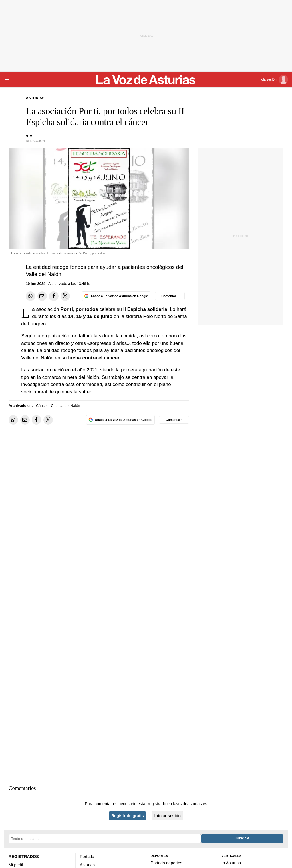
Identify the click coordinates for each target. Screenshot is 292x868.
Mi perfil (16, 865)
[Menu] (8, 80)
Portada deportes (167, 863)
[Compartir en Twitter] (65, 296)
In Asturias (231, 863)
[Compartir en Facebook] (54, 296)
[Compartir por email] (42, 296)
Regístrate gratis (128, 816)
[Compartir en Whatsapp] (30, 296)
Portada (87, 857)
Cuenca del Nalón (65, 406)
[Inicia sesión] (273, 80)
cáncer (112, 358)
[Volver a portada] (146, 80)
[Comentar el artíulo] (170, 296)
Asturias (87, 865)
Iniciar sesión (168, 816)
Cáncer (42, 406)
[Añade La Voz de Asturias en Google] (116, 296)
